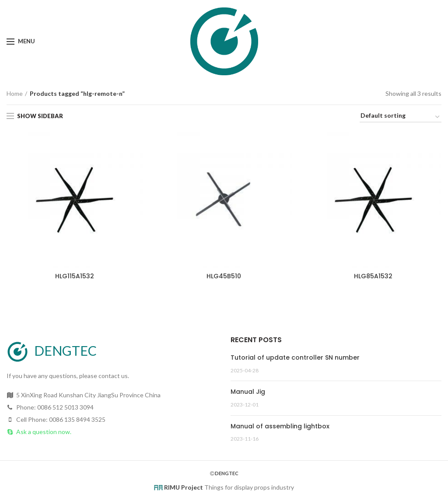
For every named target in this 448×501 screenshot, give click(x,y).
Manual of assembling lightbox (280, 426)
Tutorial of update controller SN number (295, 357)
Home (15, 93)
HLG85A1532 (373, 276)
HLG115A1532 (75, 276)
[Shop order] (401, 117)
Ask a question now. (44, 432)
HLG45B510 (224, 276)
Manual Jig (248, 392)
